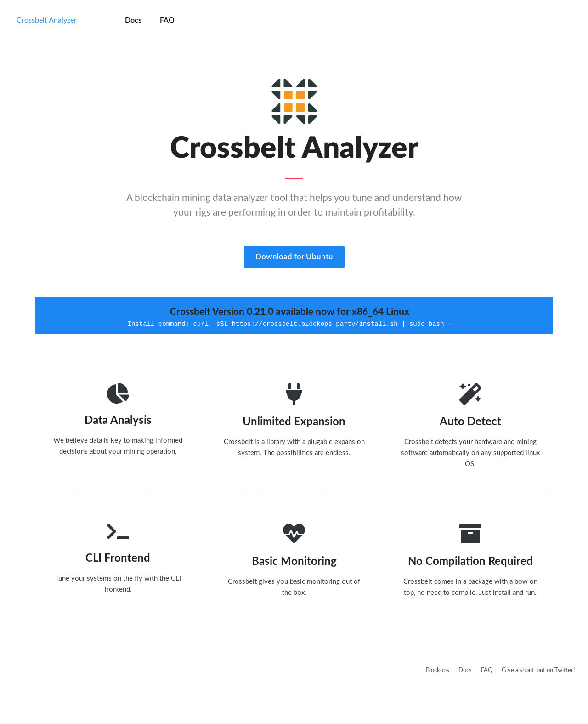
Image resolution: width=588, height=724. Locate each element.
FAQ (167, 20)
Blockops (438, 670)
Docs (133, 20)
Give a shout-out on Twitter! (538, 670)
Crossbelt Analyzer (47, 20)
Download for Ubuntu (294, 257)
